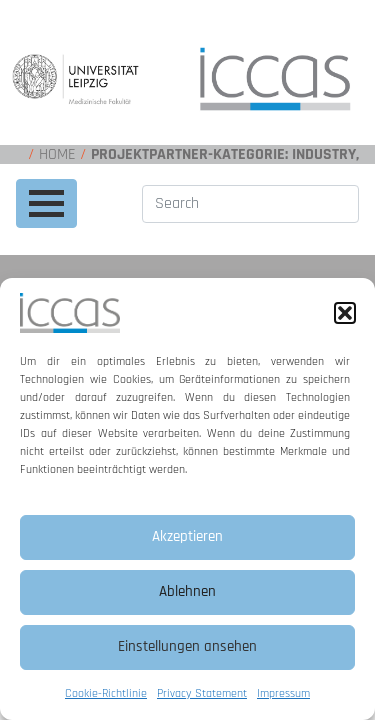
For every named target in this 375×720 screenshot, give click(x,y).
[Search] (250, 204)
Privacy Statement (202, 693)
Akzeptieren (187, 536)
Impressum (283, 693)
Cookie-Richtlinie (106, 693)
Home (57, 154)
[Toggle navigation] (46, 203)
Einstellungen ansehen (187, 646)
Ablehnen (187, 591)
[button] (345, 313)
